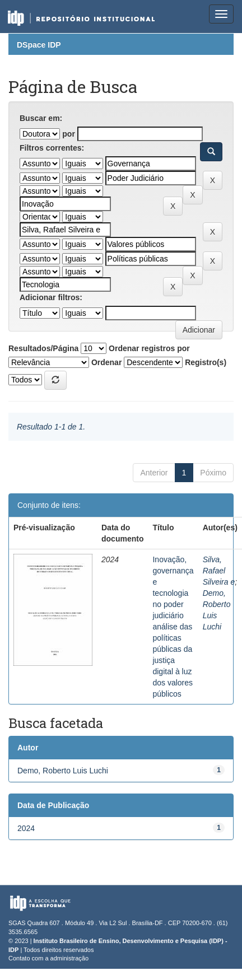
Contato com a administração (48, 958)
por (69, 134)
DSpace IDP (39, 45)
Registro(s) (206, 362)
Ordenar (106, 362)
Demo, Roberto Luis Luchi (63, 771)
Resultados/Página (43, 348)
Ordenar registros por (149, 348)
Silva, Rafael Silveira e (219, 571)
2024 (26, 828)
